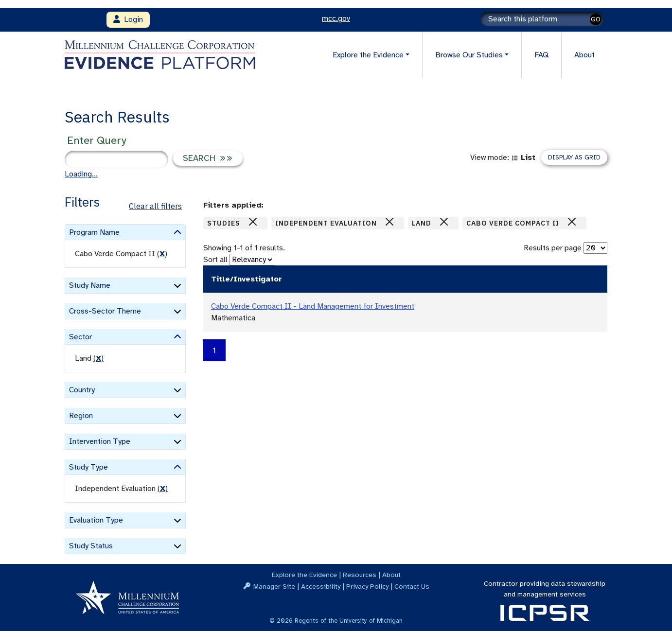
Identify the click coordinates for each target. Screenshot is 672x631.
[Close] (253, 222)
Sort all (215, 260)
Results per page (553, 248)
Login (128, 19)
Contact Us (412, 586)
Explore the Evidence (304, 575)
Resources (360, 575)
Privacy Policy (367, 586)
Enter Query (97, 140)
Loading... (81, 174)
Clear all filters (155, 206)
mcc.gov (336, 18)
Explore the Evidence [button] (368, 55)
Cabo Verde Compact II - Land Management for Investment (313, 306)
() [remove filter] (162, 254)
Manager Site (274, 586)
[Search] (542, 19)
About (584, 55)
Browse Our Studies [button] (469, 55)
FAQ (541, 55)
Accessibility (321, 586)
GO (596, 19)
